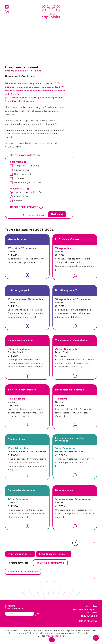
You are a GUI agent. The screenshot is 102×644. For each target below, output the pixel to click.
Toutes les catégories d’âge (29, 192)
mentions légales (55, 636)
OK (52, 640)
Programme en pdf (20, 554)
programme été (19, 563)
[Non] (99, 636)
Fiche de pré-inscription (54, 554)
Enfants (18, 201)
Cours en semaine (24, 174)
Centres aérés (22, 170)
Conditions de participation (23, 572)
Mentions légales (87, 621)
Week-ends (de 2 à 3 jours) (29, 183)
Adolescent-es (22, 197)
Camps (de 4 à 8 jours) (26, 166)
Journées (19, 179)
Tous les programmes (50, 563)
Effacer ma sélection (34, 215)
